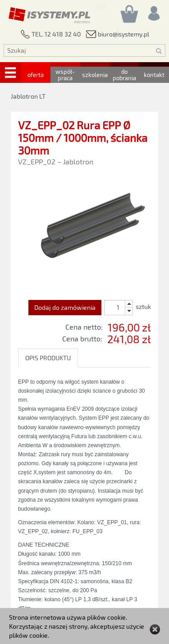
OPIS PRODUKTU (48, 358)
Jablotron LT (28, 96)
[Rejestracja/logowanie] (153, 11)
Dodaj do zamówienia (65, 307)
